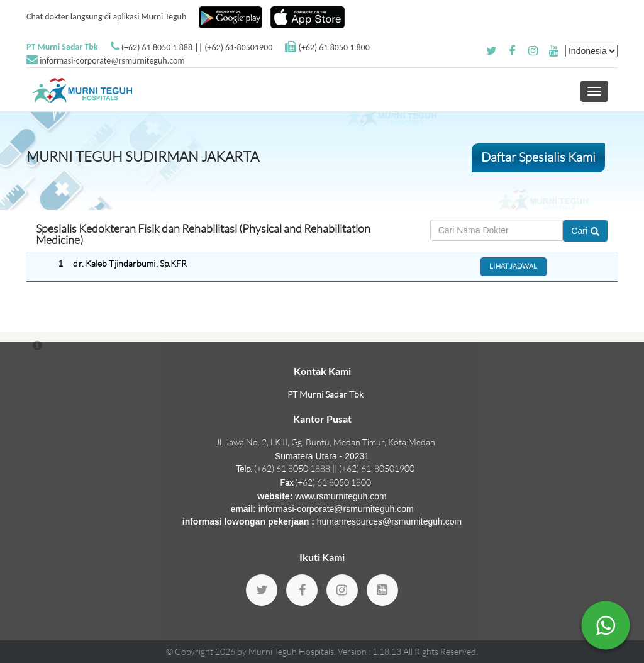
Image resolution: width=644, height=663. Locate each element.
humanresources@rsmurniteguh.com (390, 521)
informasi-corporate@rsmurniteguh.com (112, 61)
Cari (585, 231)
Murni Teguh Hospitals (291, 651)
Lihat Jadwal (513, 266)
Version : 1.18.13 (370, 651)
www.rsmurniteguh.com (341, 496)
